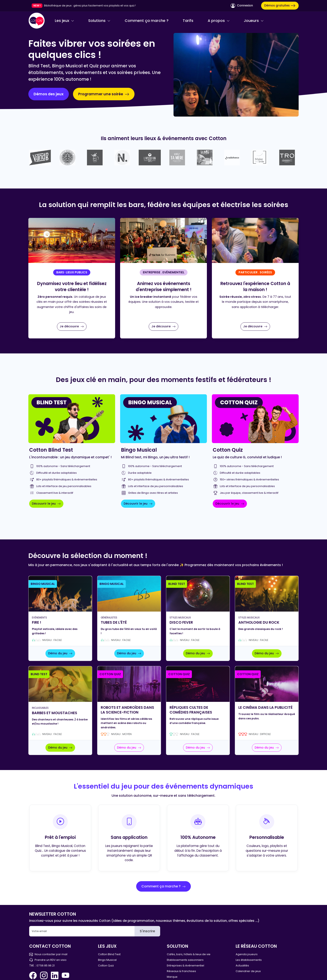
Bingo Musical (107, 960)
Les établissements (249, 960)
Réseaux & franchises (181, 971)
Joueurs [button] (254, 21)
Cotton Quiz (106, 966)
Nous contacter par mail (48, 954)
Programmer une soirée (104, 94)
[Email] (82, 931)
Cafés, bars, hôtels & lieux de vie (189, 954)
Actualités (242, 966)
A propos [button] (219, 21)
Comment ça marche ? (147, 21)
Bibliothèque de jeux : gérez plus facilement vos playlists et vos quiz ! (90, 6)
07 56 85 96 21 (46, 966)
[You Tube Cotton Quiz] (65, 975)
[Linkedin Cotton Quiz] (55, 975)
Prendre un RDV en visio (48, 960)
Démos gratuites (280, 6)
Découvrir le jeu (46, 504)
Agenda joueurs (247, 954)
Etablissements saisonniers (185, 960)
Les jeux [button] (64, 21)
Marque (172, 977)
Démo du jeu (60, 653)
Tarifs (188, 21)
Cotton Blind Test (109, 954)
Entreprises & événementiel (186, 966)
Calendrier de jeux (248, 971)
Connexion (242, 6)
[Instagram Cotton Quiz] (44, 975)
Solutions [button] (99, 21)
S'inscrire (147, 931)
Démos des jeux (49, 94)
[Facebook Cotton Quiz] (34, 975)
